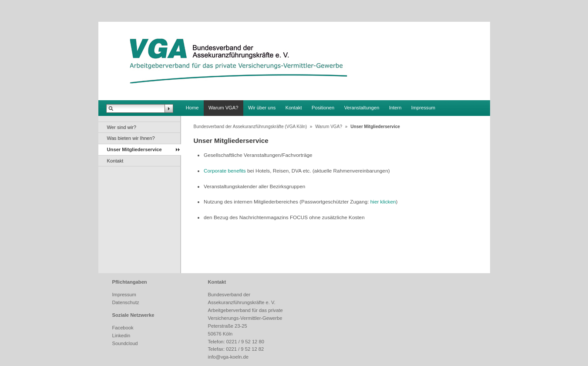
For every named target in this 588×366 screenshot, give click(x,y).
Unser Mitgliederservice (134, 149)
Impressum (423, 108)
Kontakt (294, 108)
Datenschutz (126, 302)
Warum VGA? (223, 108)
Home (192, 108)
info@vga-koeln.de (228, 357)
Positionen (323, 108)
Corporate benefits (225, 171)
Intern (395, 108)
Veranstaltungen (362, 108)
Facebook (123, 328)
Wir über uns (262, 108)
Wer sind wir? (122, 127)
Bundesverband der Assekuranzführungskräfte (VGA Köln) (250, 127)
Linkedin (121, 335)
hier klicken (383, 202)
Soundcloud (125, 343)
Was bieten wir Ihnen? (131, 138)
